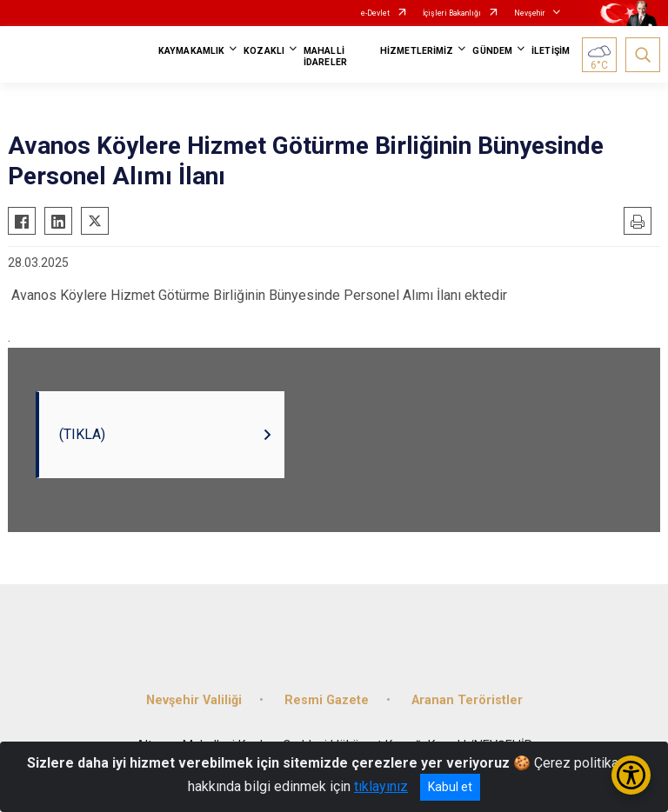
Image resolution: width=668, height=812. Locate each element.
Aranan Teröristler (467, 700)
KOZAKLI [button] (264, 51)
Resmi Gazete (327, 700)
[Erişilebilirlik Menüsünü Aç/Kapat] (631, 775)
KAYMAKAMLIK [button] (191, 51)
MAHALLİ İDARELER (325, 57)
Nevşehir (530, 13)
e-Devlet (375, 13)
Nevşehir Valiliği (194, 700)
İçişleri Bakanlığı (452, 13)
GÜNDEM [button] (492, 51)
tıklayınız (381, 786)
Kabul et (450, 787)
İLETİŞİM (551, 51)
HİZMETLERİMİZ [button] (417, 51)
